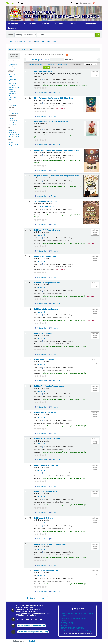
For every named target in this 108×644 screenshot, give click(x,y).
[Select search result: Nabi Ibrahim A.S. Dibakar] (26, 360)
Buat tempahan (41, 93)
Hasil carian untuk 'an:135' (23, 49)
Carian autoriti (29, 41)
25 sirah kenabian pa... (14, 131)
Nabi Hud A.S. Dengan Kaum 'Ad (46, 309)
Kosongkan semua (62, 64)
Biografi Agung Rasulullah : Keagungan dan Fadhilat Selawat (57, 150)
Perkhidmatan (74, 23)
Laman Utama (13, 23)
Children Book (14, 113)
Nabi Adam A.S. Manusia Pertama (47, 230)
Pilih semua (50, 64)
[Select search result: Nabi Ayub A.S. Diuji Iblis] (26, 518)
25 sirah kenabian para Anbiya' (46, 207)
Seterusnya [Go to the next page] (37, 60)
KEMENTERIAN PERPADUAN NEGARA (77, 613)
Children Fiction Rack (13, 120)
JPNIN (64, 616)
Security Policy (86, 631)
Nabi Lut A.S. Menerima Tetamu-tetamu (49, 386)
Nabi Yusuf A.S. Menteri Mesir (46, 492)
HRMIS (64, 621)
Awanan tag (40, 41)
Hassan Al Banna (12, 80)
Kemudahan (59, 23)
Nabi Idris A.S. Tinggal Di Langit (46, 256)
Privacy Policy (76, 631)
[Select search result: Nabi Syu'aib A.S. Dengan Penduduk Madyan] (26, 544)
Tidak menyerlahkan (34, 65)
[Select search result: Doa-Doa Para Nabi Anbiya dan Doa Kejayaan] (26, 121)
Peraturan (45, 23)
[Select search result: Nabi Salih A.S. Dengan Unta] (26, 333)
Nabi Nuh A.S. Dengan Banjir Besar (47, 283)
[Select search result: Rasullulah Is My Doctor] (26, 71)
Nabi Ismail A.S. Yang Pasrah (45, 412)
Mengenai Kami (30, 23)
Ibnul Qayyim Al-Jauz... (13, 84)
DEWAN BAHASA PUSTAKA (72, 628)
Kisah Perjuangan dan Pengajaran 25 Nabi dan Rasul (54, 98)
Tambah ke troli (55, 93)
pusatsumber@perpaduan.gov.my (31, 626)
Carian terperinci (15, 41)
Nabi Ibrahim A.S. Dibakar (44, 360)
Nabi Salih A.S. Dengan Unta (45, 333)
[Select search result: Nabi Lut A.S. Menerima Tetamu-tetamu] (26, 386)
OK (98, 35)
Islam (11, 143)
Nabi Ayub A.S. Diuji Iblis (44, 518)
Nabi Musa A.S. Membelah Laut (46, 571)
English (32, 641)
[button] (18, 3)
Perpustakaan (51, 41)
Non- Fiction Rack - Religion (14, 124)
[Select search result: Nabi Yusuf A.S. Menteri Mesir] (26, 491)
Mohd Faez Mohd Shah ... (13, 93)
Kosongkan (97, 3)
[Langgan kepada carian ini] (67, 55)
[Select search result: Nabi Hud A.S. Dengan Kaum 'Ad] (26, 309)
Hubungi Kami (13, 28)
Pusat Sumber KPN (11, 3)
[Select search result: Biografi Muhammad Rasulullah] (26, 176)
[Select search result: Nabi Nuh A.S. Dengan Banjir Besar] (26, 283)
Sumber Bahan (90, 23)
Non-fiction (13, 105)
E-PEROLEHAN (67, 623)
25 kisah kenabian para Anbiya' (46, 202)
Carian (10, 35)
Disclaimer (67, 631)
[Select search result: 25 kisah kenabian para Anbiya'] (26, 201)
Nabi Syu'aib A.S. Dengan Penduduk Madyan (51, 544)
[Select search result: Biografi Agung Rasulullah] (26, 150)
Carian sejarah (85, 3)
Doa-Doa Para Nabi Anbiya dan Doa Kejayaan (51, 122)
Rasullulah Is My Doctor (43, 72)
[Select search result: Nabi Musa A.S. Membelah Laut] (26, 570)
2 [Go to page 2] (30, 60)
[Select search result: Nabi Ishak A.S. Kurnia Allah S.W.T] (26, 439)
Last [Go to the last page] (47, 60)
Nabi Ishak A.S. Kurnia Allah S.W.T (47, 439)
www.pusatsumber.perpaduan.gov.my (33, 632)
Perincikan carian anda (14, 56)
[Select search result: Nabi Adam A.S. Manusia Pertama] (26, 230)
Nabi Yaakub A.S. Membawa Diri (46, 465)
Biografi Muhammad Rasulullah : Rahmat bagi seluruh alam (56, 176)
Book (11, 111)
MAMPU (64, 626)
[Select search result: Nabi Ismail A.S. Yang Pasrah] (26, 412)
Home (11, 49)
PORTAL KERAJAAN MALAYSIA (74, 618)
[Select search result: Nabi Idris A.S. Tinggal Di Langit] (26, 256)
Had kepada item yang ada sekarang (14, 66)
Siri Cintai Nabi (14, 135)
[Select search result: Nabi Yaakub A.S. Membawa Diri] (26, 465)
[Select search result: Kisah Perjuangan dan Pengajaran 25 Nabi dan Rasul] (26, 98)
